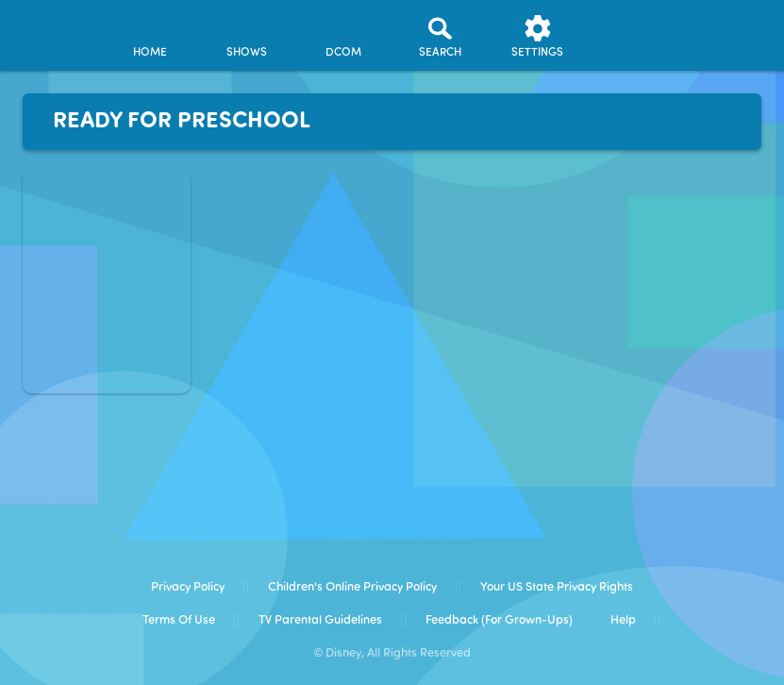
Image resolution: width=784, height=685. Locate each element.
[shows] (246, 36)
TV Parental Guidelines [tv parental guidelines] (320, 620)
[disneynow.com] (51, 29)
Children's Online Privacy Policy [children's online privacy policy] (352, 587)
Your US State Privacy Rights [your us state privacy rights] (557, 587)
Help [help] (623, 620)
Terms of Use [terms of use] (179, 620)
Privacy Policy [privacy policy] (188, 587)
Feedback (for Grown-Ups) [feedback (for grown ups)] (499, 620)
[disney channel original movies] (343, 36)
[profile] (634, 36)
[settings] (538, 36)
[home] (150, 36)
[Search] (441, 36)
